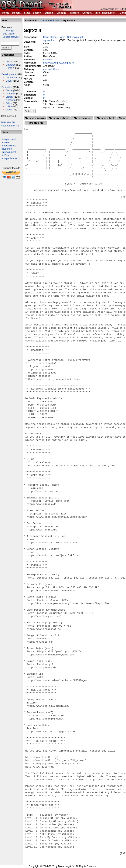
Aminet (6, 142)
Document (11, 78)
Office (9, 103)
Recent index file (10, 126)
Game (9, 90)
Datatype (11, 65)
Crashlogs (7, 30)
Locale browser (10, 37)
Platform (55, 20)
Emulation (7, 87)
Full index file (8, 122)
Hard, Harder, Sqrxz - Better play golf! (64, 37)
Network (10, 100)
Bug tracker (8, 34)
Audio (9, 62)
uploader (48, 59)
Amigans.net (9, 139)
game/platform (51, 69)
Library (9, 97)
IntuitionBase (9, 146)
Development (9, 74)
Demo (9, 68)
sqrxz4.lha (49, 40)
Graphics (11, 94)
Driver (9, 81)
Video (9, 110)
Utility (9, 106)
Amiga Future (9, 158)
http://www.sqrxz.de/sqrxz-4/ (59, 63)
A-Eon (5, 155)
